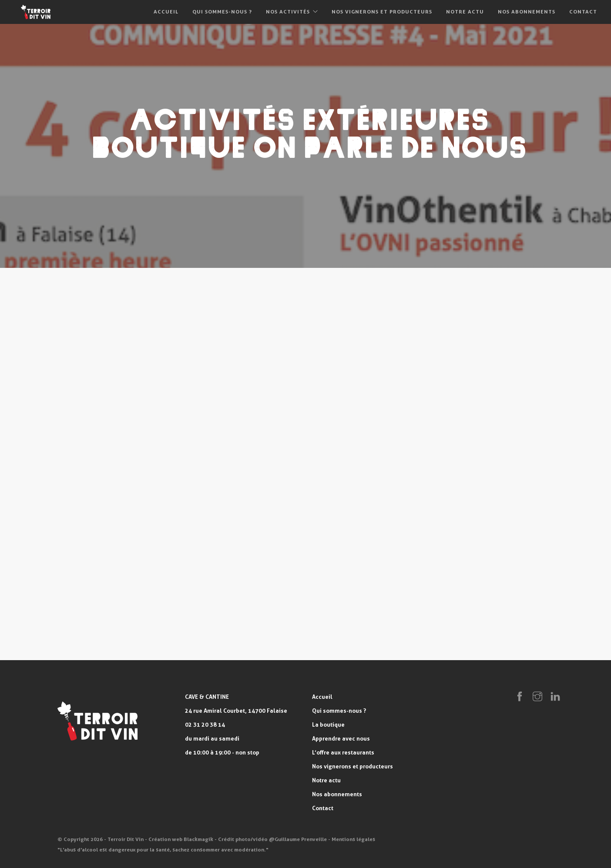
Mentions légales (353, 839)
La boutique (328, 724)
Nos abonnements (527, 12)
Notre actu (465, 12)
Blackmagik (198, 839)
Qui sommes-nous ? (222, 12)
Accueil (166, 12)
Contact (583, 12)
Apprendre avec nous (341, 738)
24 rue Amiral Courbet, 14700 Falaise (236, 711)
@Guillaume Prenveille (298, 839)
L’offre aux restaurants (343, 752)
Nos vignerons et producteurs (382, 12)
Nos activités (288, 12)
